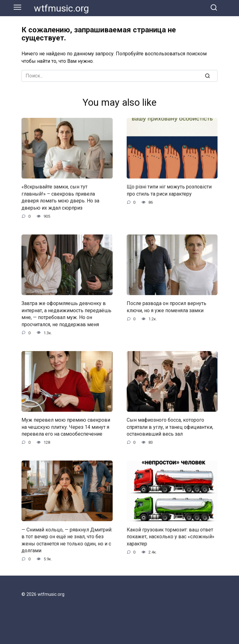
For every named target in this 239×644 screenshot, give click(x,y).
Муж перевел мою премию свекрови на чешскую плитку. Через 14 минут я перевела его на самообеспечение (66, 427)
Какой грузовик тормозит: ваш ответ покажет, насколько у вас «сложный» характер (171, 536)
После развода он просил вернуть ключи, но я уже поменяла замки (166, 307)
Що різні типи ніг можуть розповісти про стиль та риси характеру (169, 190)
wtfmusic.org (61, 8)
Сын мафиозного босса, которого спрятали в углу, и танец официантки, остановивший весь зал (170, 427)
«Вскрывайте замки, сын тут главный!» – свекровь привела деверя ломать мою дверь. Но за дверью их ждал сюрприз (60, 197)
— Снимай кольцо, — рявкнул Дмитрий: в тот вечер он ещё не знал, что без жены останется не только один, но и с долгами (67, 540)
